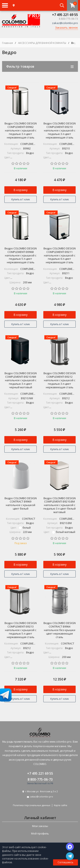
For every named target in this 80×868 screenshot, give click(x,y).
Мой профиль (40, 833)
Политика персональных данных (32, 805)
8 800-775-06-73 (40, 779)
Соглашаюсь (65, 862)
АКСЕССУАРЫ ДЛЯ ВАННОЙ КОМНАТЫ (42, 43)
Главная (7, 43)
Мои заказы (40, 826)
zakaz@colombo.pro (65, 23)
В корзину (21, 190)
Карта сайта (61, 805)
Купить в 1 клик (21, 199)
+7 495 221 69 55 (65, 15)
